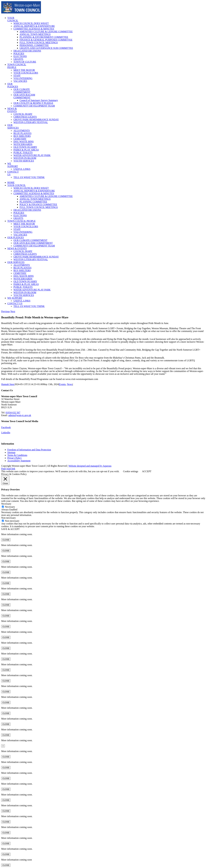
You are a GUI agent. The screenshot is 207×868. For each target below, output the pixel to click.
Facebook (6, 427)
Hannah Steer (8, 384)
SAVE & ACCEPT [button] (10, 529)
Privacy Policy (15, 458)
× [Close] (3, 746)
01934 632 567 (13, 413)
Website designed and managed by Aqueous (90, 466)
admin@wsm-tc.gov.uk (20, 415)
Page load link (8, 469)
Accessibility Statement (19, 461)
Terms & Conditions (17, 455)
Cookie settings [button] (131, 471)
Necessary (10, 507)
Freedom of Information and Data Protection (29, 450)
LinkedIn (6, 433)
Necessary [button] (6, 504)
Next (13, 311)
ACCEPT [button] (147, 471)
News (70, 384)
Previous (5, 311)
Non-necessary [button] (8, 518)
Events (62, 384)
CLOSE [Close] (6, 540)
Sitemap (11, 452)
